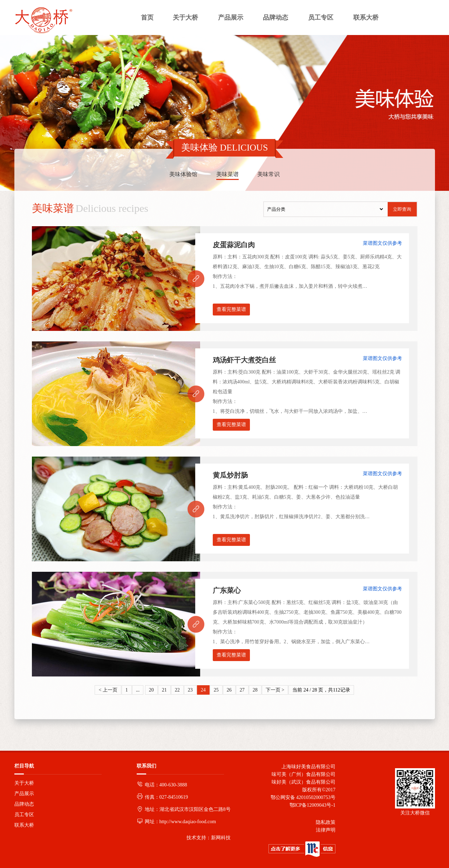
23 (190, 690)
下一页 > (275, 690)
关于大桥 (24, 783)
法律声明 (326, 830)
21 (164, 690)
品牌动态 (24, 804)
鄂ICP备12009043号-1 (311, 805)
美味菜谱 (227, 174)
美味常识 (268, 174)
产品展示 (24, 794)
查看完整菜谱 (231, 309)
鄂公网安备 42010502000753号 (303, 797)
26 (229, 690)
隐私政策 (326, 822)
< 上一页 (108, 690)
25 (216, 690)
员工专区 (24, 815)
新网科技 (221, 838)
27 (242, 690)
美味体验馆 (183, 174)
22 (177, 690)
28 (255, 690)
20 (151, 690)
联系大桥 (24, 825)
